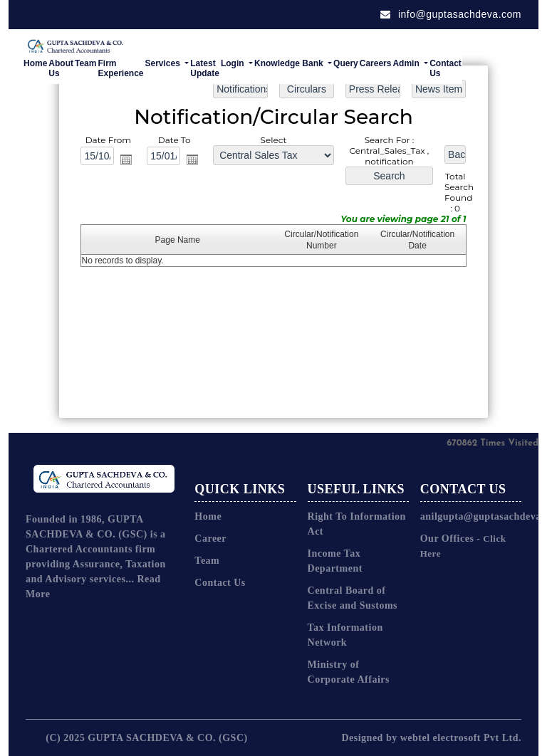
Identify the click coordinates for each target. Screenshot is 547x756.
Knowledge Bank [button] (290, 63)
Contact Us (446, 68)
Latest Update (205, 68)
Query (346, 63)
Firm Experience (120, 68)
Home (35, 63)
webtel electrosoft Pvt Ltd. (461, 738)
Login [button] (234, 63)
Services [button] (164, 63)
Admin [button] (407, 63)
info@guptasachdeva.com (451, 14)
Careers (376, 63)
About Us (61, 68)
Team (85, 63)
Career (210, 539)
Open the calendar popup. (127, 159)
